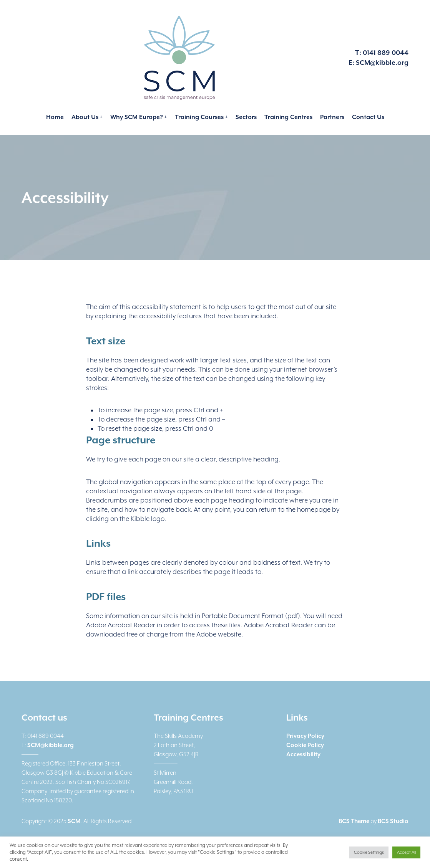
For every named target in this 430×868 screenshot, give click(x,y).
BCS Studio (393, 821)
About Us (85, 117)
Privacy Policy (305, 736)
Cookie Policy (305, 745)
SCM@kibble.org (382, 63)
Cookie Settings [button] (369, 852)
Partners (332, 117)
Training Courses (199, 117)
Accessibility (303, 754)
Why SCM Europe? (137, 117)
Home (55, 117)
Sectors (246, 117)
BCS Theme (354, 821)
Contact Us (368, 117)
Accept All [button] (406, 852)
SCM (74, 821)
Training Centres (288, 117)
